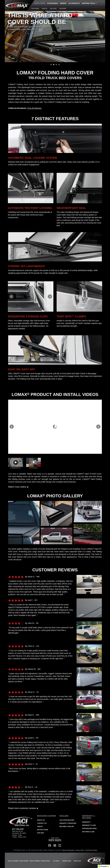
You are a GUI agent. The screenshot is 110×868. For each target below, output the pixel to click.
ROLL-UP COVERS (13, 861)
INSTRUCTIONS (43, 830)
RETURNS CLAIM (88, 832)
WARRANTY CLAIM (89, 825)
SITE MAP (41, 833)
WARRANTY (86, 822)
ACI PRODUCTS (74, 3)
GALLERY (53, 9)
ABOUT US (41, 820)
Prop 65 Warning (34, 108)
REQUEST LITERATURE (68, 823)
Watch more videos (18, 487)
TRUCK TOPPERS (35, 861)
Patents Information (68, 850)
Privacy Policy (80, 850)
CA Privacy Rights (91, 850)
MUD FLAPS (77, 861)
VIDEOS (44, 9)
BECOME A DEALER (67, 826)
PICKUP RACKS (45, 861)
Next (102, 36)
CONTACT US (42, 823)
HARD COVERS (40, 3)
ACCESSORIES (52, 3)
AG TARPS (56, 861)
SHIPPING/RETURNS (89, 828)
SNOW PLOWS (67, 861)
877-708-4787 (18, 829)
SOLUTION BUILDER (67, 820)
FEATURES (35, 9)
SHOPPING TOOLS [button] (89, 3)
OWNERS (63, 3)
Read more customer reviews (23, 808)
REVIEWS (63, 9)
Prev (8, 36)
